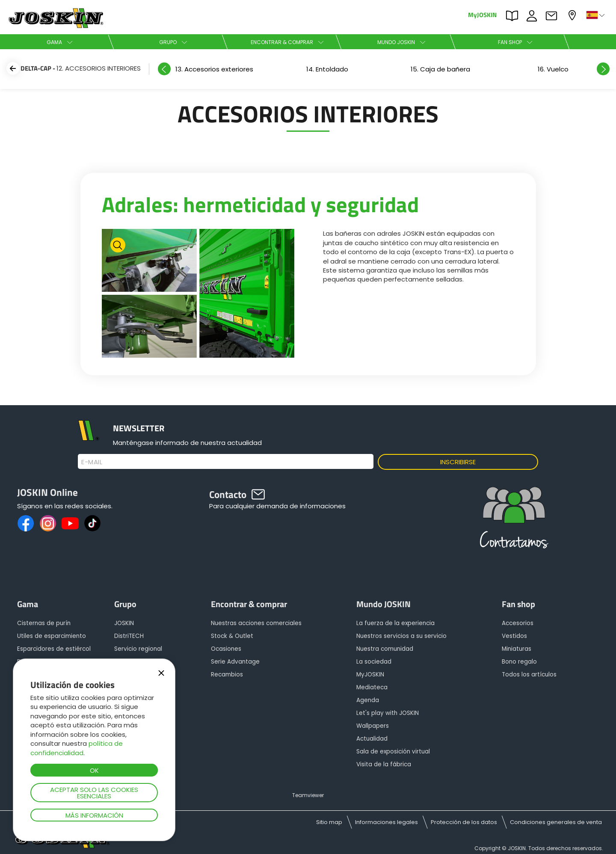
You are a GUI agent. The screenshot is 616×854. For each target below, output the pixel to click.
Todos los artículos (529, 675)
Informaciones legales (386, 822)
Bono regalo (519, 662)
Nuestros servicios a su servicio (401, 636)
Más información (94, 815)
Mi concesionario (573, 15)
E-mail (92, 462)
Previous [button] (164, 69)
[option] (440, 69)
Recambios (227, 675)
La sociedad (374, 662)
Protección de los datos (464, 822)
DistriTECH (129, 636)
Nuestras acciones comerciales (256, 623)
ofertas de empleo (534, 16)
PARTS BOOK (514, 16)
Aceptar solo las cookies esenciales (94, 793)
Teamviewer (308, 795)
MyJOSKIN (482, 14)
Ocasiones (226, 649)
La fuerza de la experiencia (395, 623)
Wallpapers (373, 726)
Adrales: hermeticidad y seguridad (260, 204)
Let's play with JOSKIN (388, 713)
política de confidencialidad (77, 748)
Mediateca (372, 687)
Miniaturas (517, 649)
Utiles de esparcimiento (52, 636)
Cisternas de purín (44, 623)
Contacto (554, 16)
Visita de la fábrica (384, 764)
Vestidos (514, 636)
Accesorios (518, 623)
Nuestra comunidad (385, 649)
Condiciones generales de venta (556, 822)
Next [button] (603, 69)
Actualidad (372, 739)
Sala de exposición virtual (393, 752)
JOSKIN (124, 623)
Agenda (368, 700)
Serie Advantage (235, 662)
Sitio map (329, 822)
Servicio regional (138, 649)
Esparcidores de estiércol (54, 649)
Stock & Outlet (232, 636)
